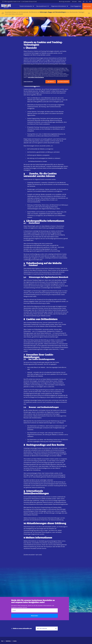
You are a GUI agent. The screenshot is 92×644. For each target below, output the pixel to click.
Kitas (80, 2)
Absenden (34, 616)
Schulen (74, 2)
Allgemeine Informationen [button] (60, 6)
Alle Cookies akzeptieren (63, 82)
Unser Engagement (76, 6)
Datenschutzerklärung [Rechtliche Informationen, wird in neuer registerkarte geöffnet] (39, 77)
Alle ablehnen (51, 82)
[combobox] (47, 629)
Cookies (15, 641)
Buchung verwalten (65, 2)
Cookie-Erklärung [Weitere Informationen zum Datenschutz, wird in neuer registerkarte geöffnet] (31, 77)
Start (2, 641)
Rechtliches (8, 641)
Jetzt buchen (87, 6)
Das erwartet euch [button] (43, 6)
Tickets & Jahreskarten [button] (27, 6)
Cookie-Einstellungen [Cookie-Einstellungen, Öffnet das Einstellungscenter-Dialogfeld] (28, 82)
